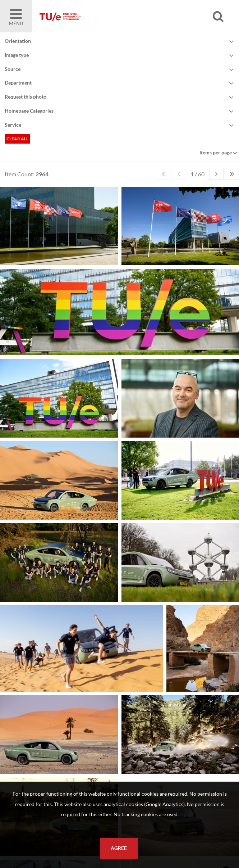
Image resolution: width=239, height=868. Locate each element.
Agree (119, 848)
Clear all (17, 139)
